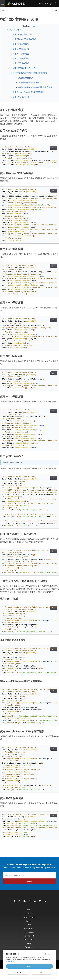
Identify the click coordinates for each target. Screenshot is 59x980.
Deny (42, 972)
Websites (29, 947)
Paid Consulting (29, 940)
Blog (29, 943)
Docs (29, 925)
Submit (29, 881)
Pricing (29, 921)
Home (29, 910)
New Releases (29, 917)
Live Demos (29, 928)
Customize (17, 972)
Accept (29, 966)
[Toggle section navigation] (56, 10)
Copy (54, 148)
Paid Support (29, 936)
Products (29, 913)
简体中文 (43, 4)
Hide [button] (34, 26)
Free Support (29, 932)
